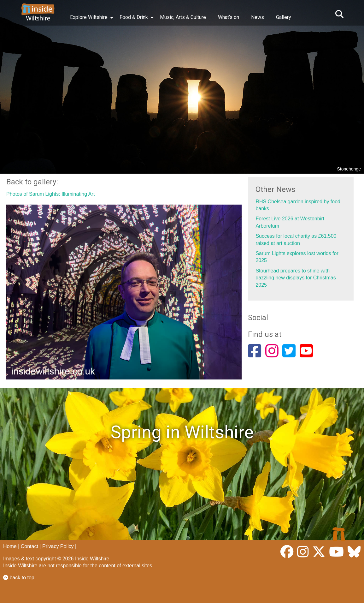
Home (10, 546)
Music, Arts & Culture (183, 17)
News (258, 17)
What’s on (229, 17)
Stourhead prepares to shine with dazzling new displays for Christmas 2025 (296, 278)
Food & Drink (134, 17)
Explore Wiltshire (89, 17)
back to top (19, 578)
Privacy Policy (58, 546)
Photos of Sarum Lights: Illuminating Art (50, 194)
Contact (29, 546)
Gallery (284, 17)
